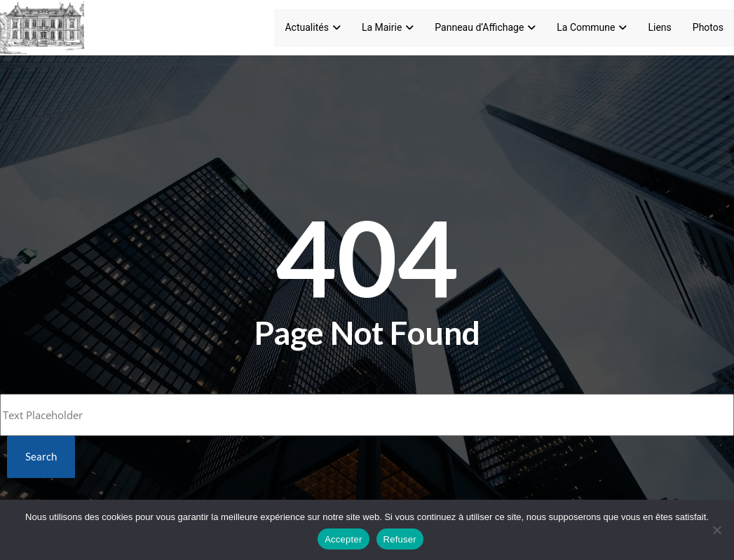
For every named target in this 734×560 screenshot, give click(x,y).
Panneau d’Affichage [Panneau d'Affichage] (485, 27)
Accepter (343, 539)
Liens (659, 27)
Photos (708, 27)
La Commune (592, 27)
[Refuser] (716, 530)
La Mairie (388, 27)
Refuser (400, 539)
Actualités (312, 27)
